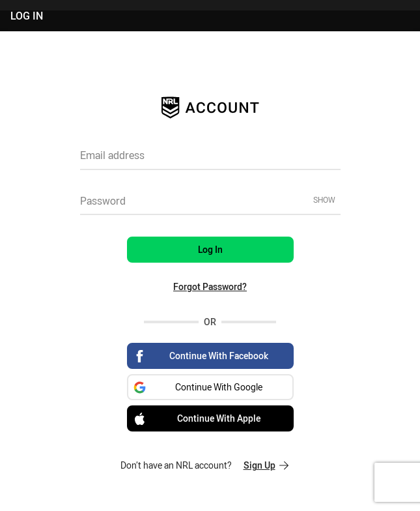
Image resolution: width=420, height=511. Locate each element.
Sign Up (266, 465)
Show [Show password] (324, 199)
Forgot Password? (210, 286)
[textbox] (210, 160)
